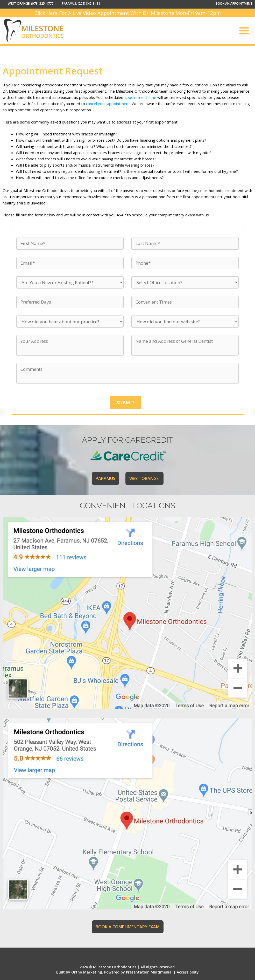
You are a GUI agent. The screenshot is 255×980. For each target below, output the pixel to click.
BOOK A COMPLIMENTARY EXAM (128, 927)
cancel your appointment (108, 104)
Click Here (46, 13)
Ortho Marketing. (87, 972)
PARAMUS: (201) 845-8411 (81, 4)
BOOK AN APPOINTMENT (234, 4)
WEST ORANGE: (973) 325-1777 (31, 4)
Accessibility (188, 972)
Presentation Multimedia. (149, 972)
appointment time (140, 97)
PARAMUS (105, 478)
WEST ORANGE (144, 478)
